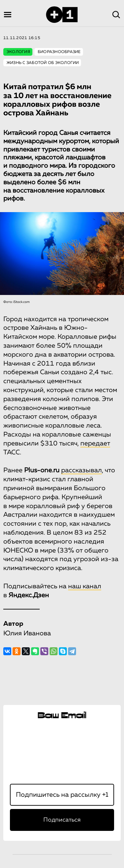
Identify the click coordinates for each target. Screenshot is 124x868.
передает (95, 443)
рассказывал (82, 470)
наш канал (85, 586)
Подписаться (62, 820)
